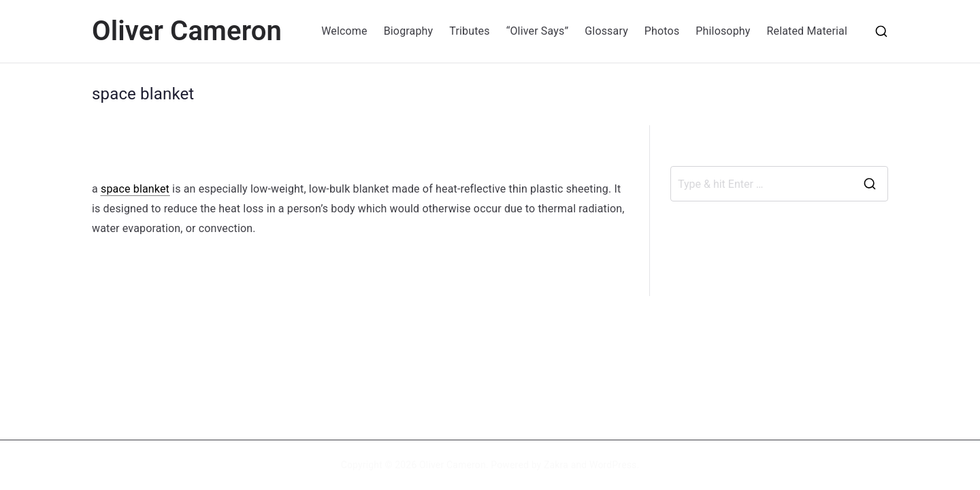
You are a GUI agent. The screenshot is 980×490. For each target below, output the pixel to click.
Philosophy (723, 31)
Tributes (469, 31)
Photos (662, 31)
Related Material (807, 31)
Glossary (606, 31)
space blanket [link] (135, 189)
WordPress (613, 465)
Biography (409, 31)
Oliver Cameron (187, 31)
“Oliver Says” (538, 31)
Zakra (556, 465)
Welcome (344, 31)
